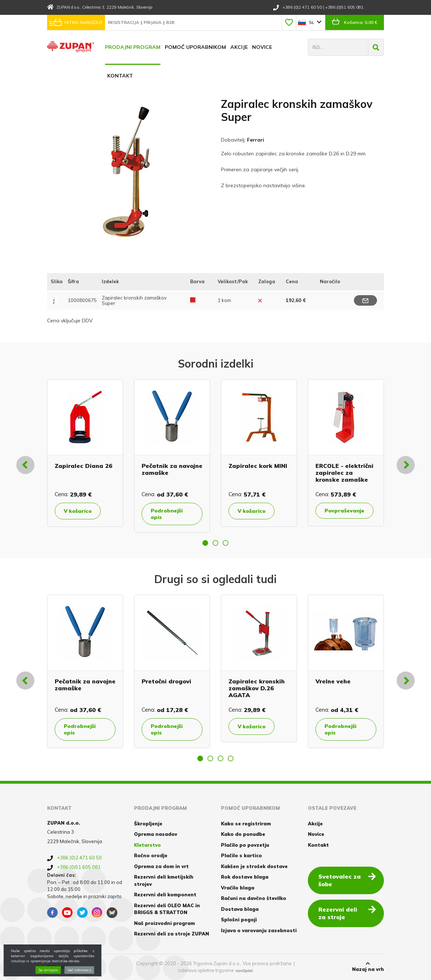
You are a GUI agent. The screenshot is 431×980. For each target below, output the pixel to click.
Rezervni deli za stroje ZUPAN (171, 934)
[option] (85, 453)
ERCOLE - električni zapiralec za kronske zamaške (344, 473)
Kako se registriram (246, 824)
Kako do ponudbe (243, 834)
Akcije (239, 47)
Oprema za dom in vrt (161, 866)
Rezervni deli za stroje (347, 913)
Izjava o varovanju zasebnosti (259, 930)
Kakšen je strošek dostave (254, 866)
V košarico (78, 511)
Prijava (153, 22)
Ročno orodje (151, 855)
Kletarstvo (147, 845)
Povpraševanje (344, 511)
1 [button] (205, 543)
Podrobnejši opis (167, 514)
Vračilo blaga (238, 888)
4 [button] (231, 758)
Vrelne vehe (333, 681)
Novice (262, 47)
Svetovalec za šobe (347, 880)
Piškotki (57, 967)
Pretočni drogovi (166, 681)
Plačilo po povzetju (245, 845)
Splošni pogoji (239, 920)
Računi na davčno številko (254, 898)
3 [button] (226, 543)
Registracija (124, 22)
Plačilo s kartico (241, 855)
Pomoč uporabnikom (195, 47)
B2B (170, 22)
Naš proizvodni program (164, 923)
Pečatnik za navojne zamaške (172, 469)
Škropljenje (148, 824)
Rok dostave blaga (245, 877)
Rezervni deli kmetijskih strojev (164, 880)
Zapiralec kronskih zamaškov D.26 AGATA (257, 688)
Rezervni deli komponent (165, 895)
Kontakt (120, 76)
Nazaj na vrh (368, 967)
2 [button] (215, 543)
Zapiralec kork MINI (258, 466)
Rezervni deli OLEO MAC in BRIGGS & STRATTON (167, 909)
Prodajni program (133, 47)
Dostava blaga (240, 909)
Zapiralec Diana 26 (83, 466)
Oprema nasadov (156, 834)
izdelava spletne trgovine (206, 970)
